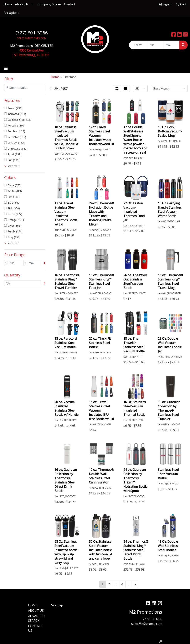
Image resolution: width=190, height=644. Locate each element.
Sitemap (57, 605)
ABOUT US (36, 611)
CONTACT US (36, 628)
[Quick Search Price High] (172, 45)
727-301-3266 (152, 619)
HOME (33, 605)
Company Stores (49, 4)
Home (8, 4)
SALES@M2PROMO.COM (32, 38)
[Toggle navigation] (6, 68)
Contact (70, 4)
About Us (22, 4)
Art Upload (11, 13)
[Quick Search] (138, 45)
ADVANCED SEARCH (36, 618)
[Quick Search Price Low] (156, 45)
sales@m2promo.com (147, 624)
